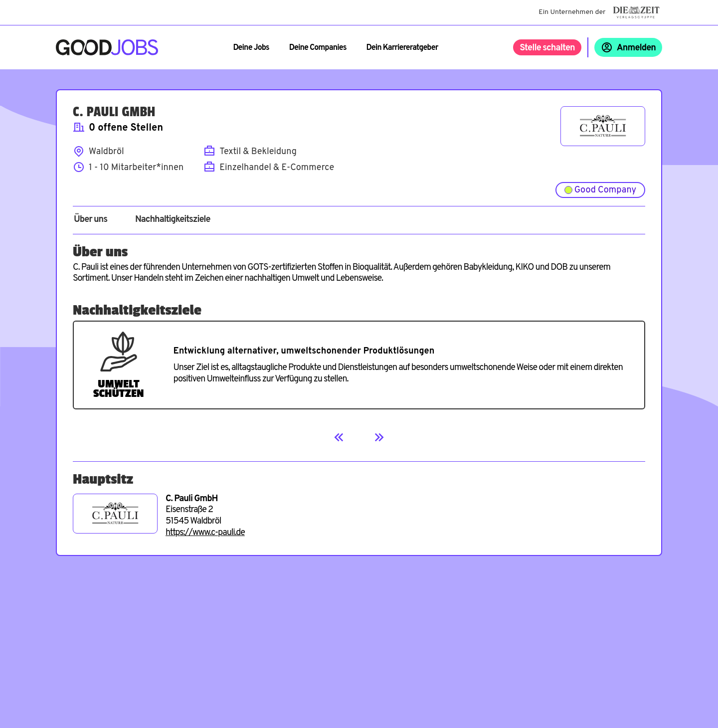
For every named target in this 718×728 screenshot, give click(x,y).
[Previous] (339, 437)
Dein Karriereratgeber (402, 48)
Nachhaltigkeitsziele (173, 220)
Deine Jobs (251, 48)
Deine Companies (318, 48)
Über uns (90, 220)
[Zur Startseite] (107, 47)
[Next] (379, 437)
